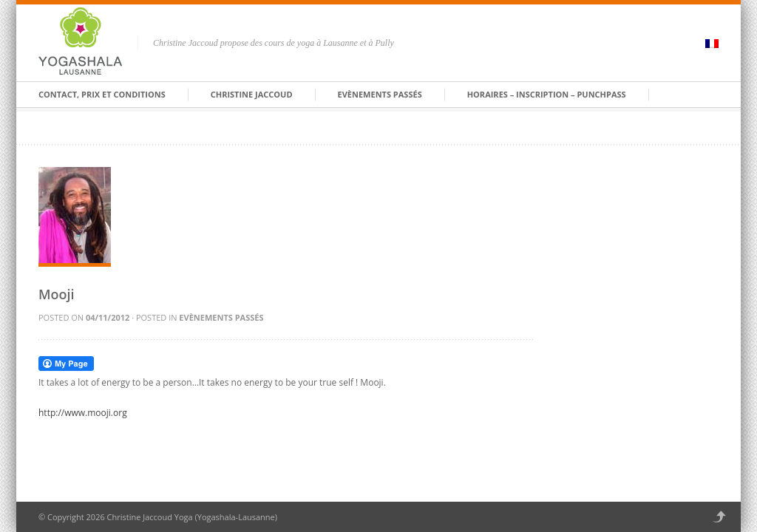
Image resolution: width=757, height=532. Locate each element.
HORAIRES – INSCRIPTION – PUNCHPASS (547, 94)
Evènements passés (380, 94)
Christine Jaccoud (252, 94)
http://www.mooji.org (83, 413)
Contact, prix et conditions (102, 94)
